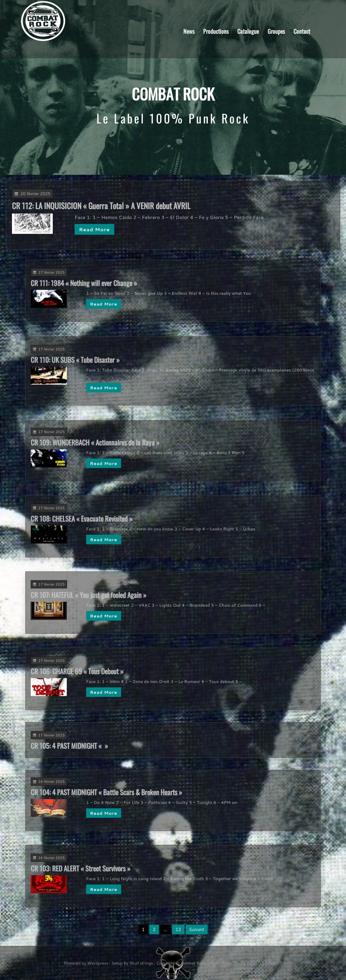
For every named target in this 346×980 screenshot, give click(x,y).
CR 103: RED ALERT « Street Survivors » (125, 872)
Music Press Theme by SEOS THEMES (246, 963)
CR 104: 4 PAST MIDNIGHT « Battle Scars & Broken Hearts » (139, 796)
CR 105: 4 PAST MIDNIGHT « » (120, 743)
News (189, 31)
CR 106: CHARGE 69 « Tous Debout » (124, 675)
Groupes (276, 31)
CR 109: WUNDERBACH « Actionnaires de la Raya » (133, 446)
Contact (302, 31)
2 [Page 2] (154, 929)
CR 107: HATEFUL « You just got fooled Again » (129, 598)
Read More (98, 229)
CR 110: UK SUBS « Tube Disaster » (123, 365)
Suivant (197, 929)
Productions (216, 31)
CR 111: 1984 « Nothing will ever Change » (127, 287)
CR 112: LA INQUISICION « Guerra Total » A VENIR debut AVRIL (104, 206)
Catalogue (248, 31)
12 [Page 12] (178, 929)
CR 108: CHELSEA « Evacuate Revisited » (126, 522)
